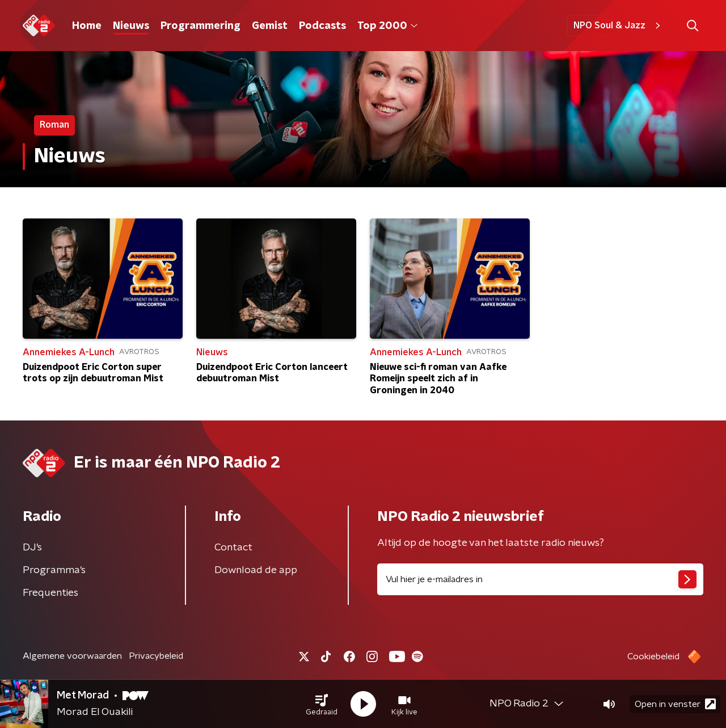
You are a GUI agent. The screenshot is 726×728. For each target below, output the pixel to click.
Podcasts (322, 26)
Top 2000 (387, 26)
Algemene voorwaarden (72, 656)
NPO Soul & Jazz (619, 26)
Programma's (54, 570)
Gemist (270, 26)
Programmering (201, 26)
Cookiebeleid (653, 657)
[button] (322, 704)
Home (87, 26)
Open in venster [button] (675, 704)
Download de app (256, 570)
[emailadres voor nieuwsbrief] (540, 579)
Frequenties (50, 593)
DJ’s (32, 548)
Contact (233, 548)
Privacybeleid (156, 656)
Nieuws (131, 26)
